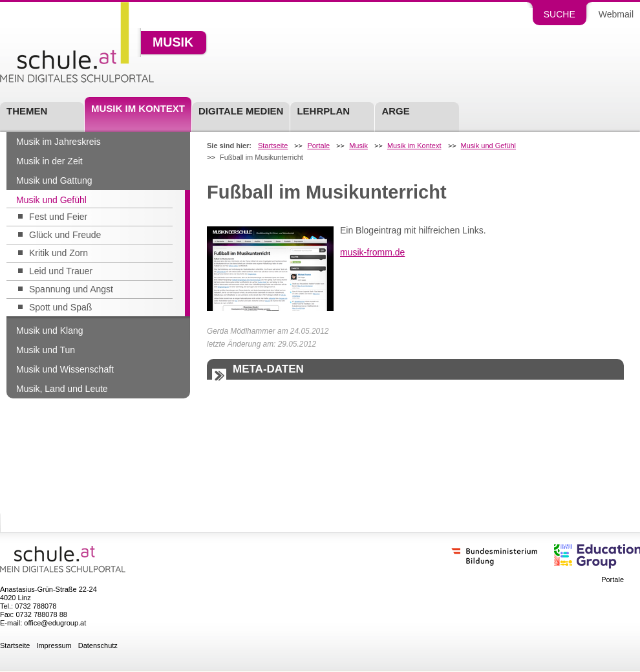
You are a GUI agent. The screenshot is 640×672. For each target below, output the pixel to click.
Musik (173, 43)
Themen (27, 111)
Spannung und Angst (71, 289)
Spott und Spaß (60, 307)
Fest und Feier (58, 217)
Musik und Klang (50, 331)
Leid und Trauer (61, 271)
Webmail (616, 14)
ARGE (395, 111)
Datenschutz (98, 646)
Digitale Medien (241, 111)
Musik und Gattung (54, 180)
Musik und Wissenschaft (65, 369)
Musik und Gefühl (51, 200)
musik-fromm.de (372, 252)
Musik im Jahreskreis (59, 142)
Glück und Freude (65, 235)
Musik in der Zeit (49, 161)
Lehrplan (323, 111)
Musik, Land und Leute (62, 389)
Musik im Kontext (138, 108)
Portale (318, 146)
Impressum (54, 646)
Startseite (273, 146)
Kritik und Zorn (59, 253)
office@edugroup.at (55, 623)
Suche (560, 14)
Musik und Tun (46, 350)
